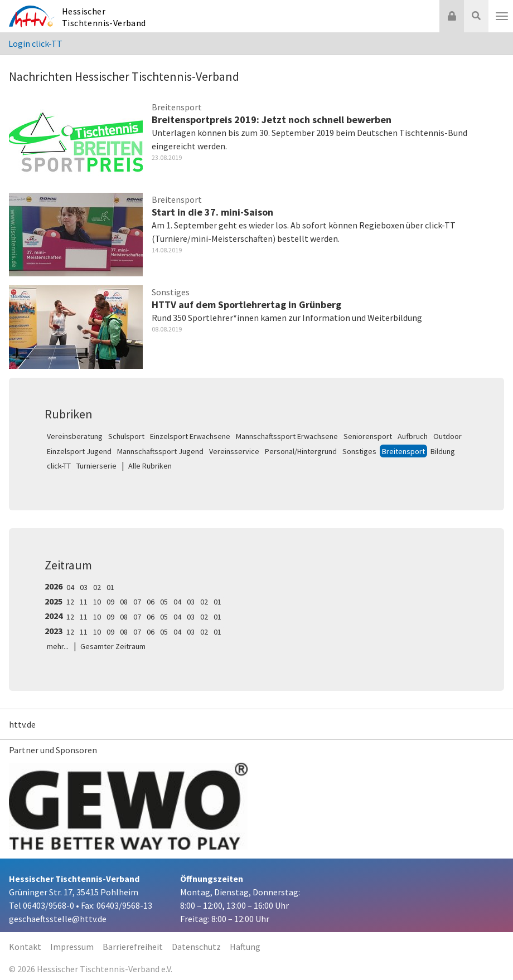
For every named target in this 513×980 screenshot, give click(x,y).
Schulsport (126, 436)
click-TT (59, 466)
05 (164, 602)
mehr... (58, 646)
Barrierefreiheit (133, 947)
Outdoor (447, 436)
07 (137, 602)
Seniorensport (368, 436)
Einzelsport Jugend (79, 451)
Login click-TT (35, 43)
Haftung (245, 947)
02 (97, 587)
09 (110, 602)
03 (84, 587)
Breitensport (403, 451)
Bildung (443, 451)
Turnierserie (96, 466)
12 (70, 602)
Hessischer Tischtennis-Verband (104, 17)
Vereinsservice (234, 451)
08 (124, 602)
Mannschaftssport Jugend (160, 451)
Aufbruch (413, 436)
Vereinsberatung (75, 436)
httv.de (22, 724)
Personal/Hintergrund (301, 451)
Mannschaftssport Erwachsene (287, 436)
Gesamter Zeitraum (113, 646)
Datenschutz (196, 947)
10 (97, 602)
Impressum (72, 947)
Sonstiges (359, 451)
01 (110, 587)
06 (151, 602)
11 (84, 602)
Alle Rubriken (150, 466)
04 (70, 587)
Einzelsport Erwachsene (190, 436)
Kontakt (25, 947)
